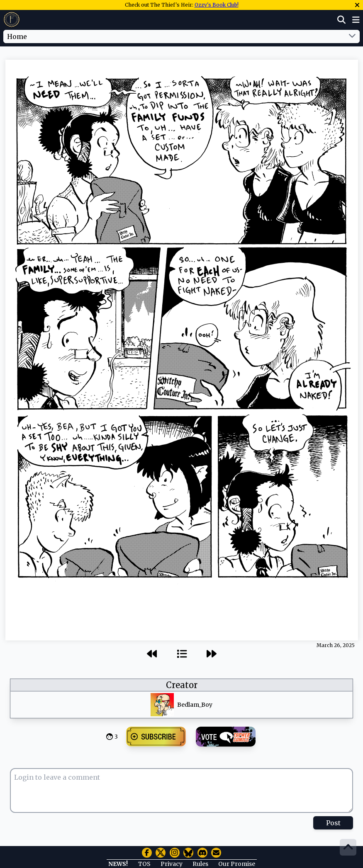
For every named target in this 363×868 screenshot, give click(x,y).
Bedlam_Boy (195, 705)
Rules (200, 864)
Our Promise (237, 864)
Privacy (172, 864)
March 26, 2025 (336, 645)
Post (333, 823)
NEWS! (118, 864)
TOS (144, 864)
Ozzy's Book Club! (217, 5)
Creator (182, 685)
